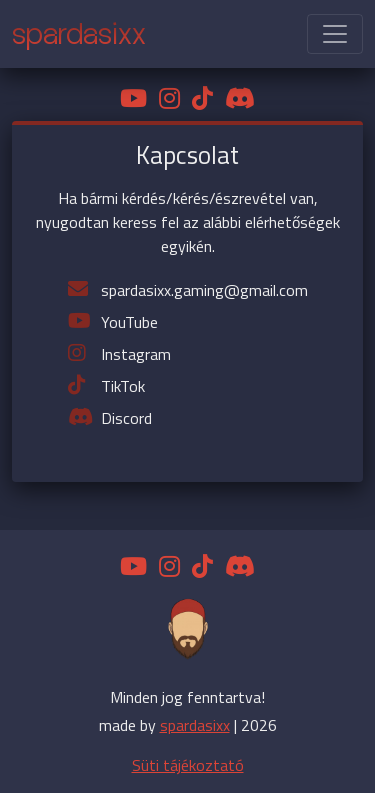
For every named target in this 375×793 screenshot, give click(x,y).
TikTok (123, 386)
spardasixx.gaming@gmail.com (204, 290)
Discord (126, 418)
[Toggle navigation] (335, 34)
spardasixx (195, 725)
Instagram (136, 354)
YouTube (129, 322)
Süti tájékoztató (188, 765)
